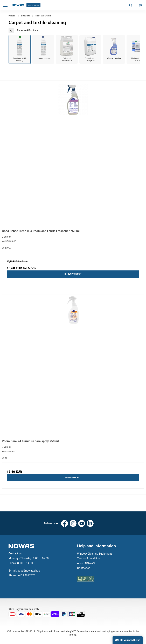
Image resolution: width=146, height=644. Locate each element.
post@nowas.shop (29, 573)
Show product (73, 275)
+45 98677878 (26, 578)
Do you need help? (130, 640)
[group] (20, 49)
